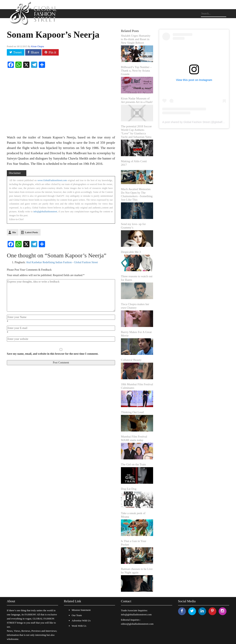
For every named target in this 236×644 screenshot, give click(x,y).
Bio (14, 232)
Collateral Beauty (131, 360)
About (11, 601)
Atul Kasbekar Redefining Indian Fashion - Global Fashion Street (62, 262)
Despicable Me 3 (131, 252)
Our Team (77, 615)
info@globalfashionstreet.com (136, 614)
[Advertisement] (194, 234)
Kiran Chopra (38, 46)
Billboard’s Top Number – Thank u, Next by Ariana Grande (136, 71)
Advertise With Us (81, 621)
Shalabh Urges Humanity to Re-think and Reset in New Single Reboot (136, 39)
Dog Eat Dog (129, 489)
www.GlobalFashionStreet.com (52, 180)
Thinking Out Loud (132, 412)
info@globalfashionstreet (45, 212)
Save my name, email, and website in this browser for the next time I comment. (53, 354)
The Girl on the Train (133, 464)
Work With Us (79, 626)
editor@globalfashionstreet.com (137, 624)
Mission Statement (81, 610)
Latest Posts (31, 232)
